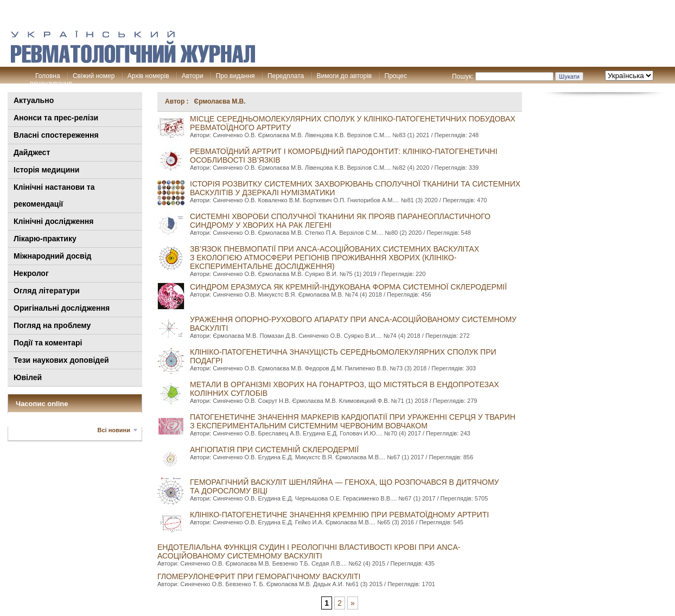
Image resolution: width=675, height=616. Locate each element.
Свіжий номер (94, 76)
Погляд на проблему (52, 325)
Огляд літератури (47, 291)
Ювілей (28, 377)
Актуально (34, 100)
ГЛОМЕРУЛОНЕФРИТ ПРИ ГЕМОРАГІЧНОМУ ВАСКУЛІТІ (259, 576)
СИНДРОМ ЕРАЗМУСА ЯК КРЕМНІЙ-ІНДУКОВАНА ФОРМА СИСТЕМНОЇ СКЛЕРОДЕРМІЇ (348, 287)
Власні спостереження (56, 135)
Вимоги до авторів (345, 76)
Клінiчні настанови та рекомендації (54, 195)
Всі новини (114, 430)
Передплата (286, 76)
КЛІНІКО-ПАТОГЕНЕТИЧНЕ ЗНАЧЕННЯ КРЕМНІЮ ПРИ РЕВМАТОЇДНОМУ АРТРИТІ (339, 515)
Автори (193, 76)
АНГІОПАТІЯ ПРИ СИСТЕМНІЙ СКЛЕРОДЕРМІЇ (274, 450)
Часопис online (42, 404)
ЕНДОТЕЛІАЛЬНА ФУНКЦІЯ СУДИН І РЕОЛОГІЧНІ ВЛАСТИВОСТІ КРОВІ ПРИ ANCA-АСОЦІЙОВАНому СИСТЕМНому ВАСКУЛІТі (309, 551)
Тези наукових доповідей (61, 360)
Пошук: (463, 76)
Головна (48, 76)
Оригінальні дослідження (62, 308)
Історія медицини (46, 170)
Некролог (31, 273)
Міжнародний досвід (53, 256)
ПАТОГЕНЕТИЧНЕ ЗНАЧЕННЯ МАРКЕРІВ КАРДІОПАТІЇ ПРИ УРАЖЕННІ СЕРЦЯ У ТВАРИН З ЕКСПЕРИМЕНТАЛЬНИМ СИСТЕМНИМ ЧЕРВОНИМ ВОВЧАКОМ (353, 421)
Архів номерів (148, 76)
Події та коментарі (48, 343)
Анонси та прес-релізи (56, 118)
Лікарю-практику (45, 239)
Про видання (235, 76)
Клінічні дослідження (53, 221)
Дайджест (32, 152)
